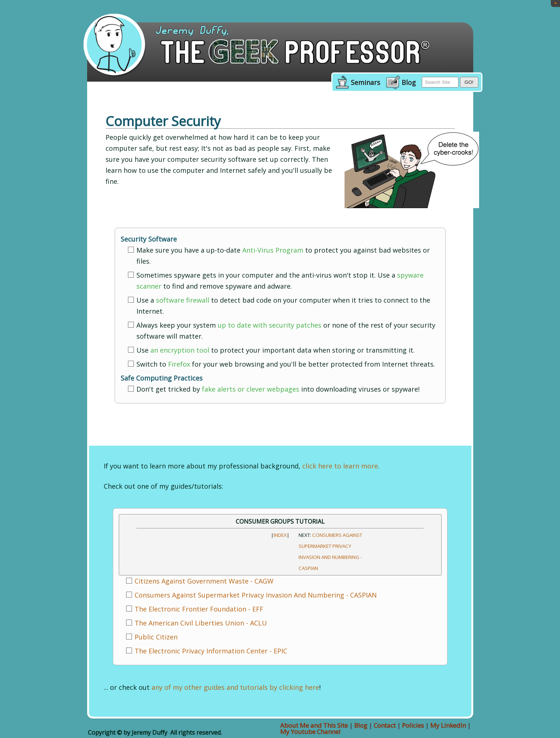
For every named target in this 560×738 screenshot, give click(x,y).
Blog (409, 83)
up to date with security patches (270, 325)
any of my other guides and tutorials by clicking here (235, 687)
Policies (413, 725)
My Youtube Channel (310, 732)
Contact (385, 725)
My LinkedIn (448, 725)
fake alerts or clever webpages (251, 389)
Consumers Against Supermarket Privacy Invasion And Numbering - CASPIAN (256, 595)
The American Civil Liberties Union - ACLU (201, 623)
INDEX (280, 535)
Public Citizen (156, 637)
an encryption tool (180, 350)
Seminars (365, 83)
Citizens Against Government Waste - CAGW (204, 581)
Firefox (179, 364)
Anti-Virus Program (273, 250)
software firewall (183, 300)
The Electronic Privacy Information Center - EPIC (211, 651)
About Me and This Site (314, 725)
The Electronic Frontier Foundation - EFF (199, 609)
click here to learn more (340, 466)
